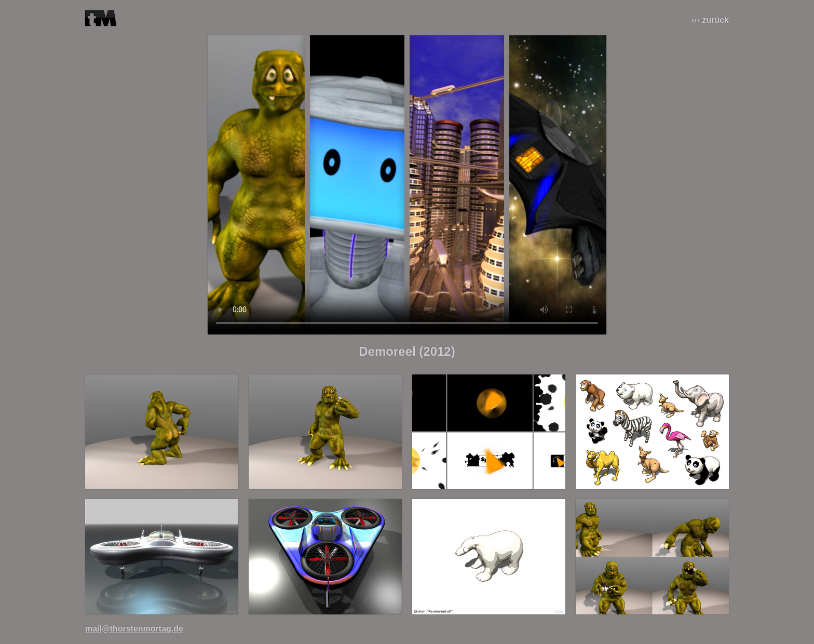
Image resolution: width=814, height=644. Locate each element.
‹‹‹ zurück (710, 20)
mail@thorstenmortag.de (134, 629)
